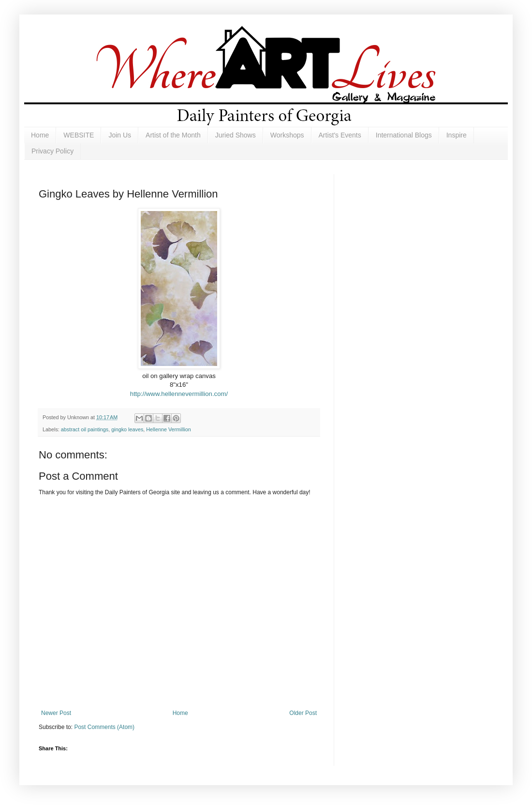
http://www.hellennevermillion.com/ (179, 394)
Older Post (303, 713)
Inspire (457, 135)
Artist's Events (340, 135)
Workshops (287, 135)
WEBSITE (79, 135)
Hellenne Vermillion (168, 429)
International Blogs (404, 135)
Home (40, 135)
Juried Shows (236, 135)
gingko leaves (127, 429)
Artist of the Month (173, 135)
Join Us (120, 135)
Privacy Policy (52, 151)
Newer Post (56, 713)
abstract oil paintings (85, 429)
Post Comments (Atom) (104, 727)
